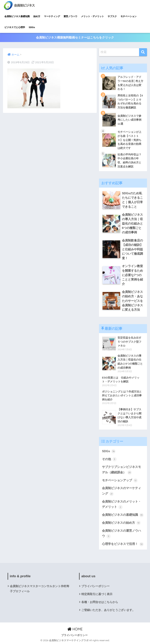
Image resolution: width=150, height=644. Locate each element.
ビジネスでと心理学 (15, 27)
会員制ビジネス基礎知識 (17, 16)
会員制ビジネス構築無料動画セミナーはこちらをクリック (75, 38)
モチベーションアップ (120, 480)
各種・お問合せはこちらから (100, 602)
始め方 (37, 16)
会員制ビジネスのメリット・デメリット (122, 505)
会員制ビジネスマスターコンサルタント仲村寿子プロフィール (40, 589)
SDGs (32, 27)
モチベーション (129, 16)
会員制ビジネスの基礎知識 (123, 515)
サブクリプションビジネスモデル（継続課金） (122, 470)
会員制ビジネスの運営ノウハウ (122, 534)
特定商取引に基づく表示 (97, 594)
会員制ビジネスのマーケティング (122, 491)
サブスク (112, 16)
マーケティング (52, 16)
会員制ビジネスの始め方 (121, 523)
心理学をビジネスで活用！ (123, 544)
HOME (75, 629)
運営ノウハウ (70, 16)
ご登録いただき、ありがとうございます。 (108, 610)
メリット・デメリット (92, 16)
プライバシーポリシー (95, 586)
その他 (109, 459)
